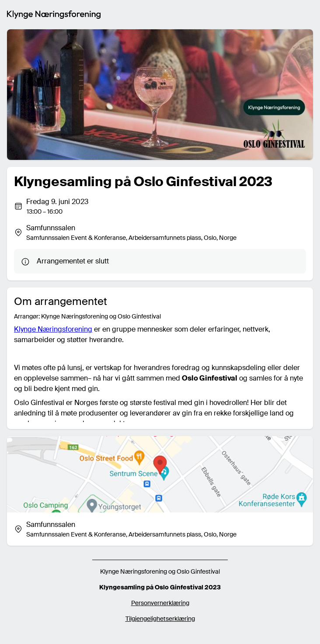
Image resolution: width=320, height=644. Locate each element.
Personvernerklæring (160, 603)
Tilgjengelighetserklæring (160, 619)
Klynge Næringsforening (53, 329)
